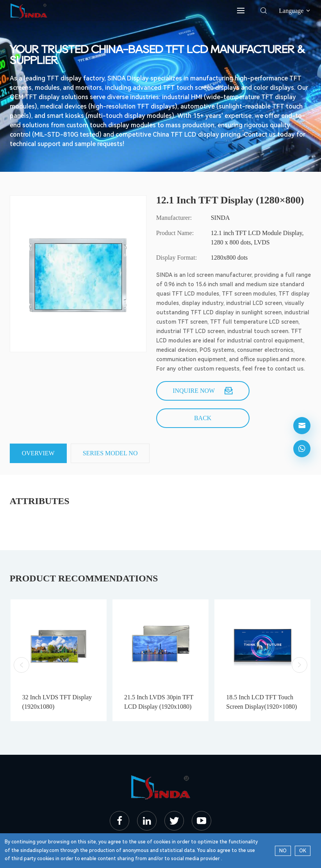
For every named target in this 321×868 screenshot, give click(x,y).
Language (295, 11)
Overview (38, 453)
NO (283, 851)
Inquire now (203, 391)
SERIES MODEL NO (110, 453)
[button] (21, 665)
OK (303, 851)
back (203, 418)
